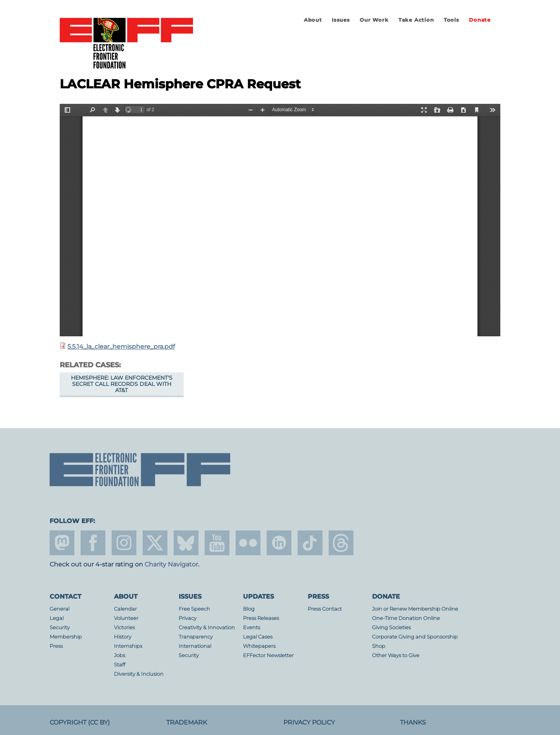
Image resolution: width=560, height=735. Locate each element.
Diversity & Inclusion (139, 674)
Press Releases (261, 618)
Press (56, 646)
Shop (379, 646)
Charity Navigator (171, 564)
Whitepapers (259, 646)
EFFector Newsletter (268, 655)
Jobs (120, 655)
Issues (341, 20)
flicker (248, 543)
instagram (124, 543)
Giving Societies (391, 627)
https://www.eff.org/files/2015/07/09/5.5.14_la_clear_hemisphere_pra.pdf (280, 220)
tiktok (310, 543)
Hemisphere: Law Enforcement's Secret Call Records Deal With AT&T (122, 384)
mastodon (62, 543)
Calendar (125, 609)
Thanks (413, 722)
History (123, 637)
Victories (124, 627)
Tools (451, 20)
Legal (57, 618)
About (313, 20)
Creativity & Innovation (207, 627)
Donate (480, 20)
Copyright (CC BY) (80, 722)
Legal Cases (258, 637)
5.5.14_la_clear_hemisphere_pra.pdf (121, 347)
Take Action (416, 20)
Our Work (374, 20)
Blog (249, 609)
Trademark (187, 722)
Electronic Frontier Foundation (126, 44)
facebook (93, 543)
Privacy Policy (309, 722)
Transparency (196, 637)
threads (341, 543)
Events (252, 627)
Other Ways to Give (396, 655)
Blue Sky (186, 543)
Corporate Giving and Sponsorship (415, 637)
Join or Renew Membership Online (415, 609)
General (59, 609)
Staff (120, 665)
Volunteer (126, 618)
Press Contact (325, 609)
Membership (66, 637)
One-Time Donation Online (406, 618)
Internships (128, 646)
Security (60, 627)
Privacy (188, 618)
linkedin (279, 543)
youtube (217, 543)
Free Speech (194, 609)
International (195, 646)
